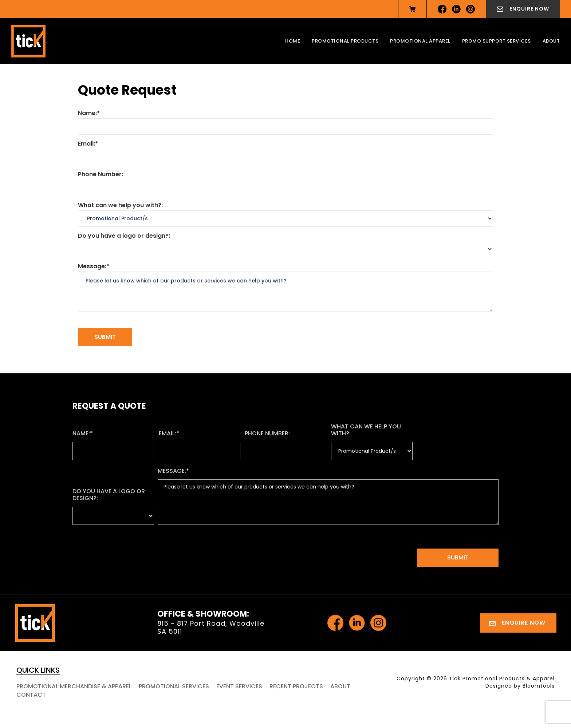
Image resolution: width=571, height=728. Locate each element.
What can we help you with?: (120, 205)
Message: (92, 266)
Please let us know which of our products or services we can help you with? (285, 292)
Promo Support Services (497, 41)
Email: (86, 144)
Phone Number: (101, 174)
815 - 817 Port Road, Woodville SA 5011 (211, 627)
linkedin (456, 9)
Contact (31, 695)
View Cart (412, 9)
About (551, 41)
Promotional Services (174, 686)
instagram (470, 9)
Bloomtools (539, 686)
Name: (87, 113)
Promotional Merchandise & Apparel (74, 686)
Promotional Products (345, 41)
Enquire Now (529, 9)
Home (293, 41)
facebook (442, 9)
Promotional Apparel (420, 41)
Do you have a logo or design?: (124, 236)
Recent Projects (296, 686)
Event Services (239, 686)
